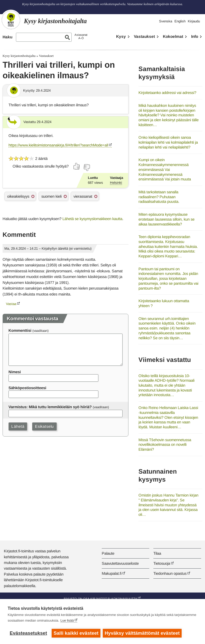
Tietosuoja (162, 563)
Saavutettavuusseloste (120, 563)
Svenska (166, 21)
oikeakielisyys (18, 196)
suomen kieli (52, 196)
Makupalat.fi (112, 573)
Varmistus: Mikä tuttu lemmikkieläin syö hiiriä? (50, 407)
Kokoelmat (173, 36)
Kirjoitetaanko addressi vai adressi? (167, 93)
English (180, 21)
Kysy (121, 36)
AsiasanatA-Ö (81, 36)
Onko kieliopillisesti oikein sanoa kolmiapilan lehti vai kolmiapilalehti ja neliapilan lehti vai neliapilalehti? (168, 142)
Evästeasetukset (28, 633)
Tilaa (157, 553)
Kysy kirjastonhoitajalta (19, 56)
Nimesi (15, 372)
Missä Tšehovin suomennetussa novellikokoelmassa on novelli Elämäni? (165, 445)
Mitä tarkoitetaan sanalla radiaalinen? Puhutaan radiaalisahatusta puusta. (159, 197)
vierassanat (83, 196)
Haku (7, 37)
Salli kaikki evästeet (76, 633)
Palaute (108, 553)
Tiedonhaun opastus (170, 573)
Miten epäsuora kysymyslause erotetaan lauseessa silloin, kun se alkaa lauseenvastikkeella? (166, 219)
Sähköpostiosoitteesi (27, 388)
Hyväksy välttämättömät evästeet (143, 633)
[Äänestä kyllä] (77, 166)
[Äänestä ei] (87, 168)
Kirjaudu (194, 21)
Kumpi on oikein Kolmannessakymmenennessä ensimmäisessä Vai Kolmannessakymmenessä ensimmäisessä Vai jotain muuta (165, 169)
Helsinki (116, 183)
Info (195, 36)
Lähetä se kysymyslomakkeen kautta (92, 219)
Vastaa (11, 304)
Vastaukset (144, 36)
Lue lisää (67, 621)
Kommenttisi (20, 330)
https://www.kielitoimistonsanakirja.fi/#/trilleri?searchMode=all (58, 145)
